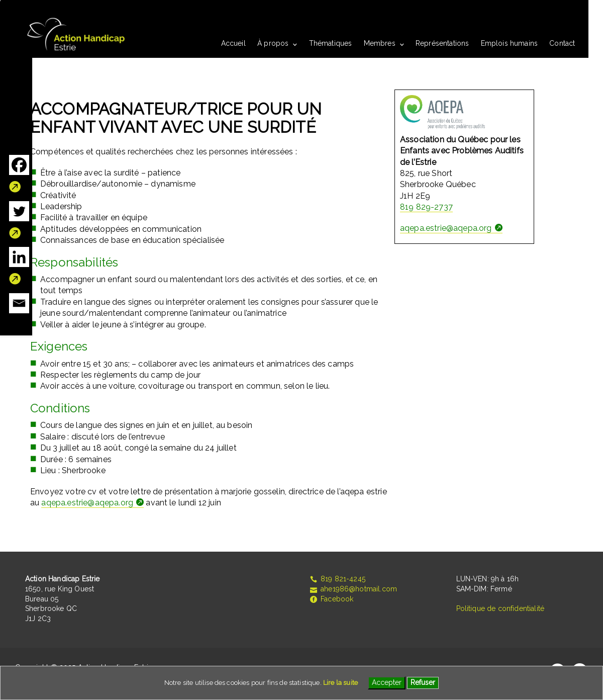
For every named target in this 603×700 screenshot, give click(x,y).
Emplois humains (509, 43)
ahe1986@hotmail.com (353, 589)
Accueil (233, 43)
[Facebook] (19, 174)
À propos (273, 43)
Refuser (423, 682)
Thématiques (331, 43)
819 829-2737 (426, 207)
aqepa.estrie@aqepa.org (87, 503)
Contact (562, 43)
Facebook (331, 599)
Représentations (442, 43)
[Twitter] (19, 220)
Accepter (387, 682)
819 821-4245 (337, 579)
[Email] (19, 303)
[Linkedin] (19, 266)
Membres (380, 43)
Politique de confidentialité (500, 608)
